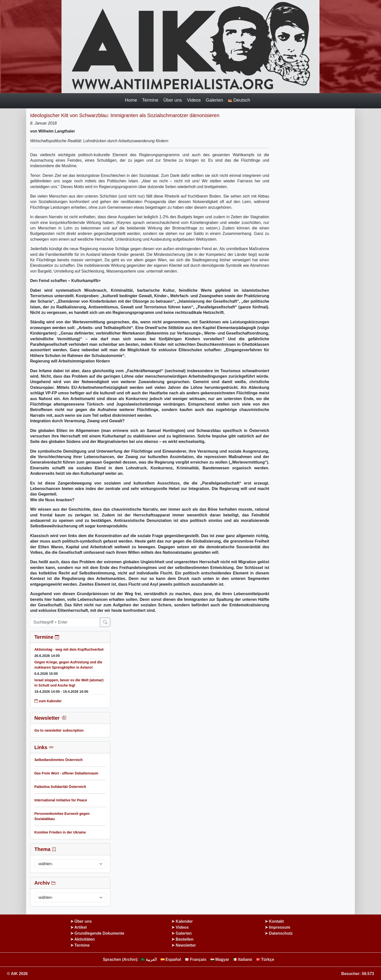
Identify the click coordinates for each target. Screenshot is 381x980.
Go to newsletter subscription (59, 730)
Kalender (184, 921)
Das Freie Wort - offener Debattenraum (66, 773)
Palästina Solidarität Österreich (60, 787)
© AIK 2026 (17, 974)
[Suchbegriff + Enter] (65, 622)
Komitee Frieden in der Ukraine (60, 832)
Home (131, 100)
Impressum (280, 927)
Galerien (214, 100)
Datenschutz (281, 933)
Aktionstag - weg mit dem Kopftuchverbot (69, 649)
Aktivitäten (85, 939)
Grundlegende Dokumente (99, 933)
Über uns (173, 100)
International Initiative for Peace (61, 800)
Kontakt (276, 921)
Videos (194, 100)
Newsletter (186, 945)
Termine (150, 100)
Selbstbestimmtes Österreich (59, 760)
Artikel (81, 927)
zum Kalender (48, 701)
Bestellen (185, 939)
